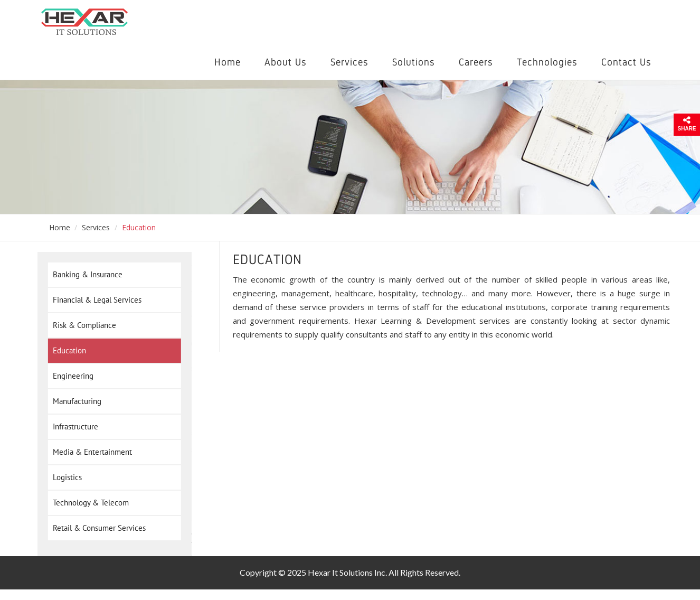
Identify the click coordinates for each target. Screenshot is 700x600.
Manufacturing (74, 401)
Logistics (64, 477)
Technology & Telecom (88, 503)
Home (228, 62)
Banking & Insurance (84, 275)
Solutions (414, 62)
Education (66, 351)
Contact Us (626, 62)
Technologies (547, 62)
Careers (476, 62)
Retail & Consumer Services (96, 528)
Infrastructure (72, 427)
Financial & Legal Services (94, 300)
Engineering (70, 376)
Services (349, 62)
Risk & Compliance (81, 325)
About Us (286, 62)
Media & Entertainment (89, 452)
